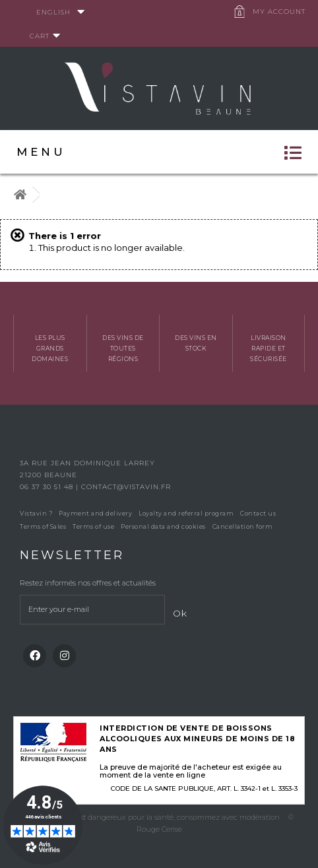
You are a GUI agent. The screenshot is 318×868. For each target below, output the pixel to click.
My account (279, 12)
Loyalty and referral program (186, 513)
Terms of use (93, 526)
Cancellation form (243, 526)
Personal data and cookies (163, 526)
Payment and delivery (95, 513)
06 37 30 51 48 (48, 487)
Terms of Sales (43, 526)
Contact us (258, 513)
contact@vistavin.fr (126, 487)
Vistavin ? (36, 513)
